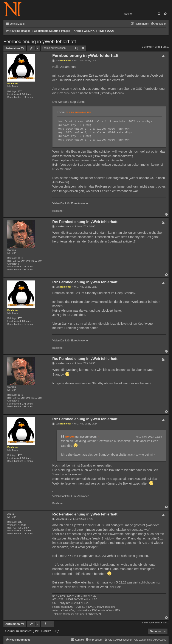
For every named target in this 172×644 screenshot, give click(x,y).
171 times (27, 267)
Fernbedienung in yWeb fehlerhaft (40, 42)
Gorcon (12, 250)
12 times (28, 97)
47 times (28, 270)
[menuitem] (159, 24)
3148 (20, 258)
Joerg (11, 514)
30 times (27, 94)
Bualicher (13, 83)
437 (20, 91)
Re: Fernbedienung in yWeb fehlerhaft (85, 222)
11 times (28, 533)
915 (20, 522)
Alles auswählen (78, 112)
